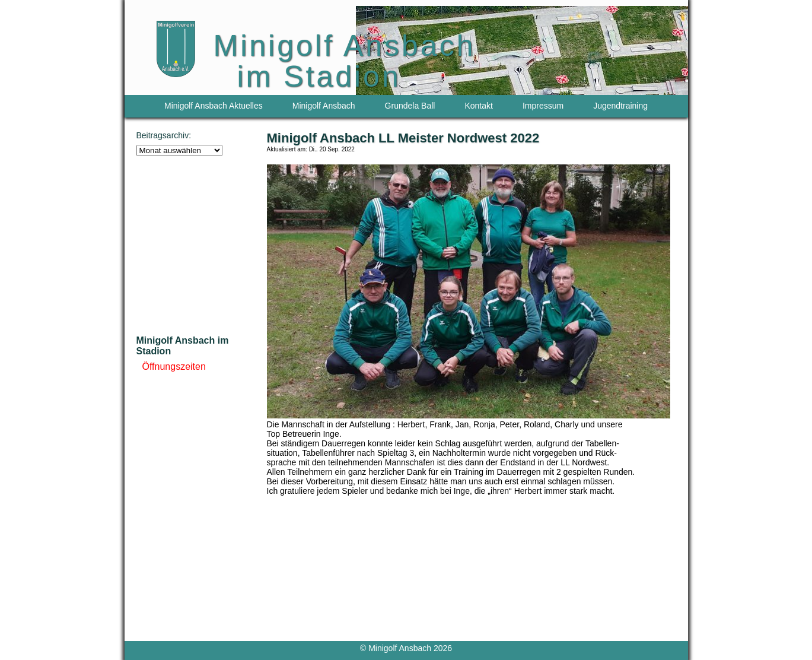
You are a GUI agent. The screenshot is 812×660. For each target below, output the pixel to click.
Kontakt (478, 106)
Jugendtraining (620, 106)
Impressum (543, 106)
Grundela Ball (410, 106)
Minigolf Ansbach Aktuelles (214, 106)
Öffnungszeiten (174, 367)
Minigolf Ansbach (324, 106)
